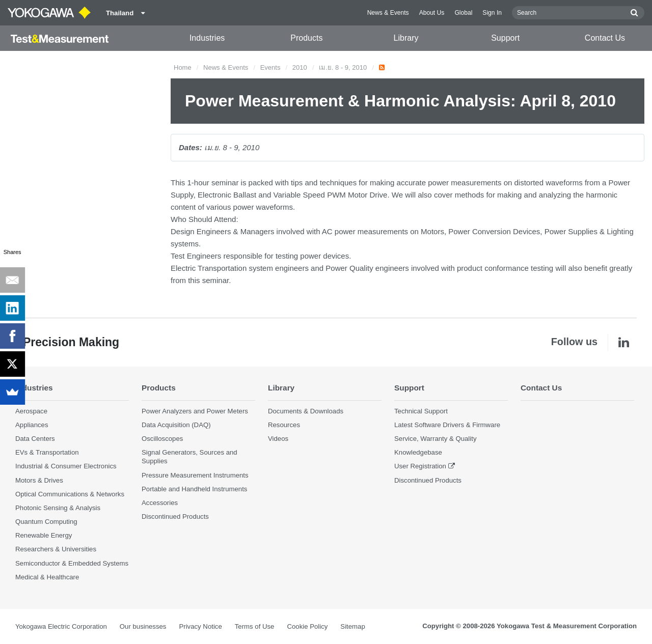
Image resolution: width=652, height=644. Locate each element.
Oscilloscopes (162, 439)
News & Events (388, 13)
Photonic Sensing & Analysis (58, 508)
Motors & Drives (39, 480)
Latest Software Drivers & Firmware (447, 425)
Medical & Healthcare (47, 577)
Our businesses (143, 626)
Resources (284, 425)
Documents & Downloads (306, 411)
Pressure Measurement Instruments (195, 475)
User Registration (420, 466)
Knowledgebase (418, 452)
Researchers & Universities (56, 549)
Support (505, 38)
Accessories (160, 503)
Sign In (492, 13)
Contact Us (605, 38)
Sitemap (352, 626)
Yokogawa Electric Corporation (61, 626)
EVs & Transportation (47, 452)
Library (406, 38)
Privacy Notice (200, 626)
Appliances (32, 425)
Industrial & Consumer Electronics (66, 466)
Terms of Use (255, 626)
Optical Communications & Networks (70, 494)
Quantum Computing (46, 522)
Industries (207, 38)
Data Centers (35, 439)
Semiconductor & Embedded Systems (72, 563)
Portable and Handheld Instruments (194, 489)
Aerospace (31, 411)
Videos (278, 439)
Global (463, 13)
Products (306, 38)
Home (183, 67)
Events (270, 67)
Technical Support (421, 411)
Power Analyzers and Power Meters (195, 411)
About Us (432, 13)
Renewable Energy (44, 535)
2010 (300, 67)
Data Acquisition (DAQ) (176, 425)
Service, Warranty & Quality (435, 439)
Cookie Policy (307, 626)
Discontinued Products (175, 516)
